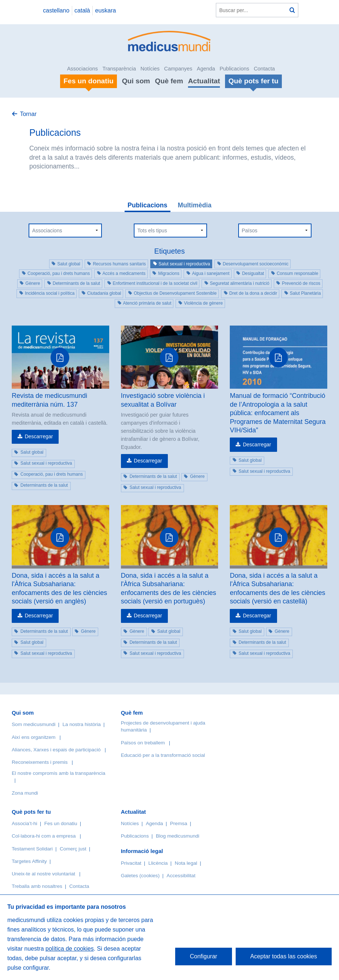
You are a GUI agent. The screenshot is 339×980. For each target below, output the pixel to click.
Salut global (69, 264)
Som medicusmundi (34, 724)
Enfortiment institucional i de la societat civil (155, 283)
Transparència (119, 69)
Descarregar (39, 436)
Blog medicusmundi (178, 836)
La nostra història (82, 724)
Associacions (82, 69)
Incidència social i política (50, 293)
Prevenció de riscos (301, 283)
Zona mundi (25, 793)
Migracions (169, 273)
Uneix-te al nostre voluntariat (43, 874)
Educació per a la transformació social (163, 755)
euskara (106, 10)
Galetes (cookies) (140, 876)
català (82, 10)
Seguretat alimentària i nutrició (240, 283)
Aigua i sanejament (211, 273)
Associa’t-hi (25, 823)
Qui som (136, 81)
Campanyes (178, 69)
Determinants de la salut (76, 283)
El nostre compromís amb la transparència (58, 773)
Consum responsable (297, 273)
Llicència (158, 863)
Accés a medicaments (124, 273)
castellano (56, 10)
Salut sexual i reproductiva (185, 264)
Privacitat (131, 863)
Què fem (169, 81)
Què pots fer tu (31, 812)
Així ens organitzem (34, 737)
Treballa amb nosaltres (37, 886)
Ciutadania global (104, 293)
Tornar (28, 114)
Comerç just (73, 849)
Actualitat (204, 81)
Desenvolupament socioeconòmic (256, 264)
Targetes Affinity (29, 861)
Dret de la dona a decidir (253, 293)
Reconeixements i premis (40, 762)
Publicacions (234, 69)
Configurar (204, 956)
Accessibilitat (182, 876)
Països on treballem (144, 743)
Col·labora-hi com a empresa (44, 836)
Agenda (206, 69)
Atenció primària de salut (147, 303)
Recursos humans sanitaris (119, 264)
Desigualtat (253, 273)
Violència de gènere (203, 303)
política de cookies (70, 949)
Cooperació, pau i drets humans (59, 273)
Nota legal (186, 863)
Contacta (264, 69)
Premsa (179, 823)
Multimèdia (195, 205)
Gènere (33, 283)
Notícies (150, 69)
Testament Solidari (32, 849)
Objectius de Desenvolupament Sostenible (175, 293)
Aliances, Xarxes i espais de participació (56, 750)
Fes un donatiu (61, 823)
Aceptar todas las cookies (284, 956)
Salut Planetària (305, 293)
